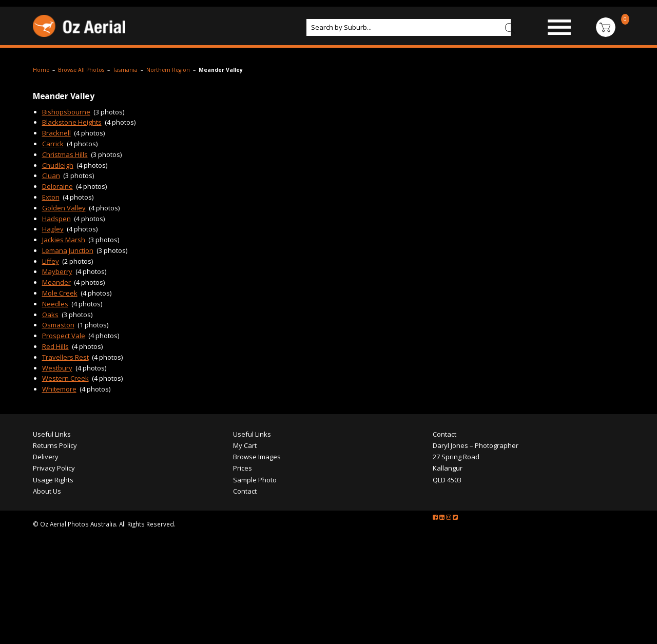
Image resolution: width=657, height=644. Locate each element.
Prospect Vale (64, 336)
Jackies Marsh (64, 240)
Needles (55, 304)
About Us (47, 491)
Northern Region (168, 70)
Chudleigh (58, 165)
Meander (56, 282)
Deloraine (57, 186)
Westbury (57, 368)
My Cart (245, 445)
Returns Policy (55, 445)
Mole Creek (60, 293)
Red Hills (55, 346)
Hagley (53, 229)
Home (41, 70)
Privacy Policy (54, 468)
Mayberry (57, 271)
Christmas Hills (65, 154)
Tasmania (125, 70)
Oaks (50, 315)
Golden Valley (64, 208)
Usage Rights (53, 480)
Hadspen (56, 219)
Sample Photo (255, 480)
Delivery (46, 457)
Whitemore (59, 389)
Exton (51, 197)
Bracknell (56, 133)
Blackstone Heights (72, 122)
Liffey (51, 261)
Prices (243, 468)
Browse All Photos (81, 70)
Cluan (51, 175)
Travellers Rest (65, 357)
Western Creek (65, 378)
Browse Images (257, 457)
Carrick (53, 144)
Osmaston (58, 325)
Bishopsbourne (66, 112)
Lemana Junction (68, 250)
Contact (245, 491)
